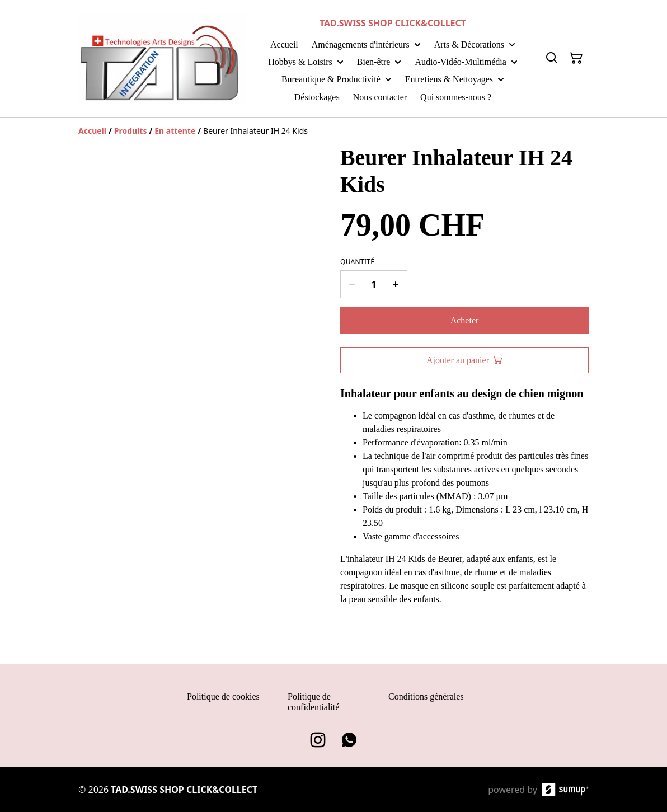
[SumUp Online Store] (565, 790)
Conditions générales (426, 696)
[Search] (552, 58)
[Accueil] (92, 131)
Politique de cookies (223, 696)
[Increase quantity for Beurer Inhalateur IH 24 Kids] (396, 284)
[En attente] (175, 131)
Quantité (357, 262)
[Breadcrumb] (333, 131)
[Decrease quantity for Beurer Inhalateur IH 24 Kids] (352, 284)
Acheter (465, 320)
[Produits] (131, 131)
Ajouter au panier (464, 360)
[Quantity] (374, 284)
